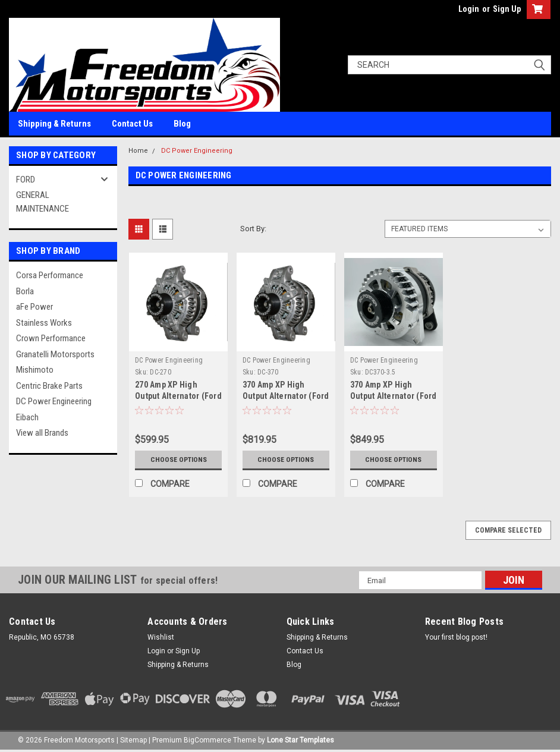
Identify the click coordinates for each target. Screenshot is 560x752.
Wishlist (161, 637)
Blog (182, 124)
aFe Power (34, 307)
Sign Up (507, 9)
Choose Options (178, 459)
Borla (25, 291)
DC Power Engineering (54, 401)
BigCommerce (207, 740)
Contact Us (132, 124)
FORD (26, 180)
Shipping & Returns (54, 124)
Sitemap (133, 740)
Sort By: (253, 229)
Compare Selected (508, 530)
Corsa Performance (50, 275)
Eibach (27, 417)
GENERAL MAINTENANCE (43, 202)
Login (469, 9)
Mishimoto (35, 370)
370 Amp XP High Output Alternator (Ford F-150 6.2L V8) (286, 396)
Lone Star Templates (301, 740)
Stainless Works (44, 323)
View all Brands (42, 433)
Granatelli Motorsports (55, 354)
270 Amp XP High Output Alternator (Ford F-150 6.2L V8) (178, 396)
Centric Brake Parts (49, 386)
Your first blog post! (456, 637)
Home (138, 151)
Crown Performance (51, 338)
